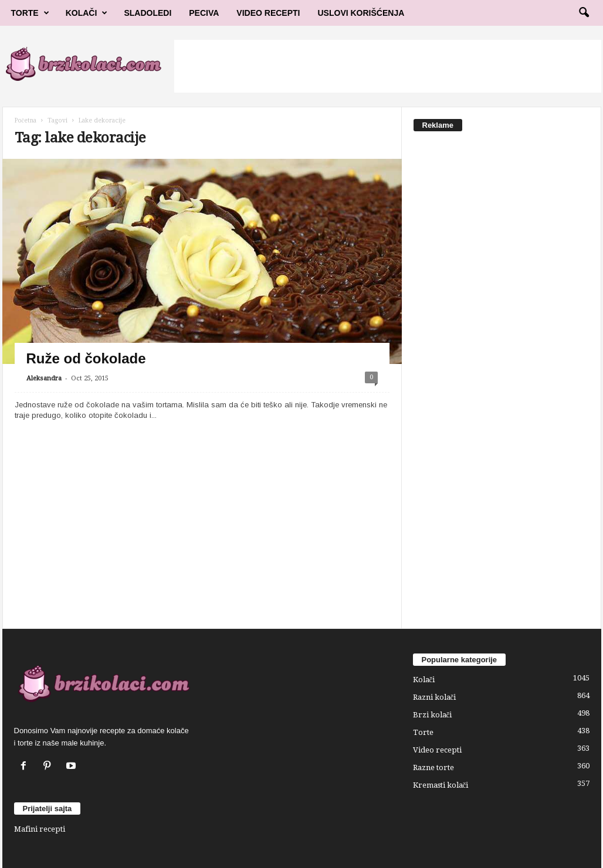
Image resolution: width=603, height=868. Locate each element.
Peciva (204, 13)
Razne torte (433, 767)
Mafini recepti (40, 829)
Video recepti (437, 750)
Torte (30, 13)
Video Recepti (268, 13)
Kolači (87, 13)
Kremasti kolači (441, 785)
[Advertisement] (388, 66)
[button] (584, 13)
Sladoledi (148, 13)
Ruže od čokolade (86, 358)
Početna (26, 120)
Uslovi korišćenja (361, 13)
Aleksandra (44, 378)
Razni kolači (435, 697)
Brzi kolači (433, 715)
